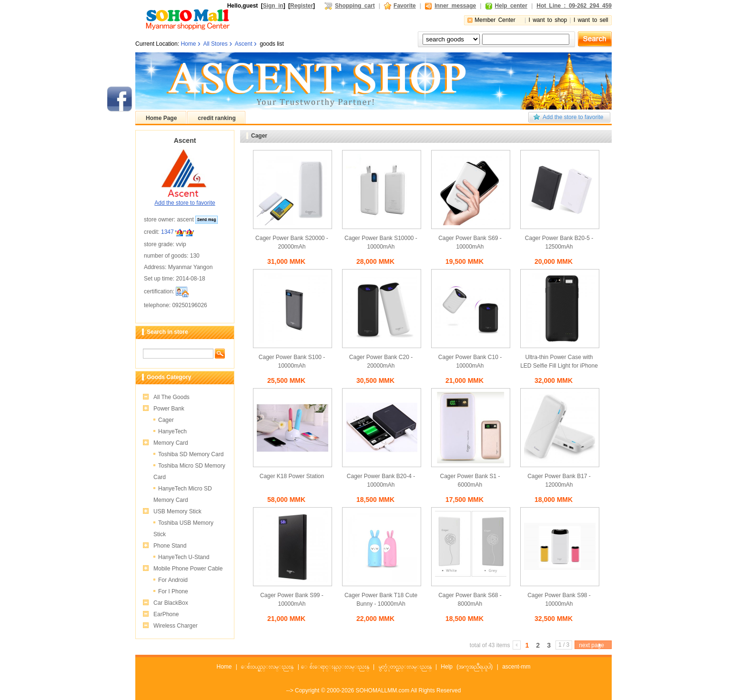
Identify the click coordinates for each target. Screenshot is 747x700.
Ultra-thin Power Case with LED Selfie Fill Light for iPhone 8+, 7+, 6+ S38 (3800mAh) (559, 366)
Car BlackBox (171, 603)
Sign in (273, 6)
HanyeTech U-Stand (184, 557)
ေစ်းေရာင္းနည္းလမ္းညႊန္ (339, 667)
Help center (511, 6)
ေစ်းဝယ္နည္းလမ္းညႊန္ (267, 667)
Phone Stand (170, 546)
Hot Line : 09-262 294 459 (574, 6)
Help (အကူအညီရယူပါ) (467, 667)
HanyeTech (172, 431)
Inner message (455, 6)
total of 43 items (490, 645)
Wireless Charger (176, 626)
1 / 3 (564, 645)
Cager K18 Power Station (292, 476)
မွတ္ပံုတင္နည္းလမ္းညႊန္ (405, 667)
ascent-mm (516, 667)
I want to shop (548, 20)
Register (302, 6)
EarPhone (166, 614)
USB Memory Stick (177, 511)
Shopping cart (355, 6)
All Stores (215, 44)
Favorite (405, 6)
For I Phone (173, 591)
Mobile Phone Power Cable (188, 569)
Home (188, 44)
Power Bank (169, 409)
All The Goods (172, 397)
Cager (166, 420)
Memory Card (171, 443)
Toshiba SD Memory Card (191, 454)
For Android (173, 580)
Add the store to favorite (573, 117)
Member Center (495, 20)
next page (591, 645)
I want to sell (591, 20)
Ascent (244, 44)
